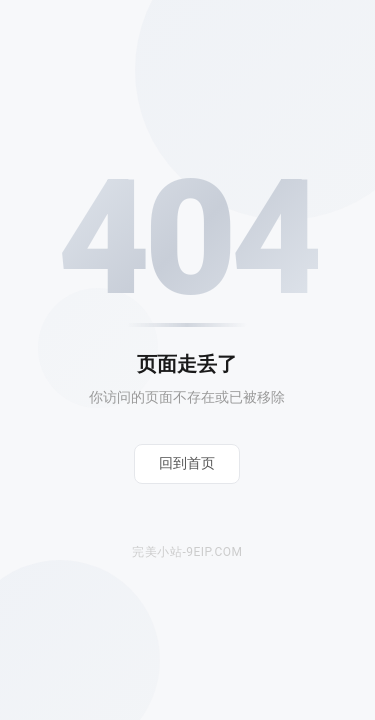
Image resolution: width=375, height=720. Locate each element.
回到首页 (187, 463)
